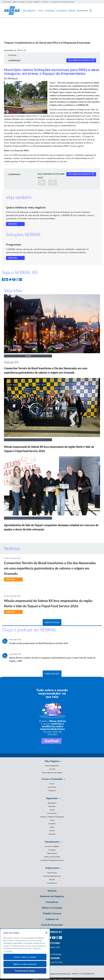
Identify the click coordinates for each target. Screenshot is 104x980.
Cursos (41, 11)
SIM (42, 183)
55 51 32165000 (52, 958)
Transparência (52, 883)
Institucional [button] (52, 868)
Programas (52, 791)
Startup (52, 810)
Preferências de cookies (25, 971)
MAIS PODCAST (52, 674)
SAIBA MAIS (13, 224)
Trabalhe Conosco (52, 913)
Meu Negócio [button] (52, 761)
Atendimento (83, 11)
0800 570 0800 (52, 943)
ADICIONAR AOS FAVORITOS (81, 60)
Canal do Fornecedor (52, 925)
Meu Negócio (30, 11)
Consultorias (62, 11)
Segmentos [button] (52, 798)
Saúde (52, 827)
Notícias (72, 11)
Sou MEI (52, 769)
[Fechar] (46, 933)
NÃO (53, 183)
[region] (25, 954)
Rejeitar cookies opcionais (25, 964)
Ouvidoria (52, 850)
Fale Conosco (52, 853)
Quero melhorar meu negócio (52, 773)
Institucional (7, 2)
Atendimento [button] (52, 842)
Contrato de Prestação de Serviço (52, 860)
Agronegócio (52, 803)
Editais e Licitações (19, 2)
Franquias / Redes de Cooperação (52, 817)
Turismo (52, 831)
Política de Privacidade (52, 857)
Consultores (45, 2)
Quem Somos (52, 873)
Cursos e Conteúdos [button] (52, 779)
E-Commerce (52, 813)
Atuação (52, 879)
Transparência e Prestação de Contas (63, 2)
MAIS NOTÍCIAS (52, 622)
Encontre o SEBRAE (33, 2)
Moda (52, 820)
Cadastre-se (52, 919)
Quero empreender (52, 766)
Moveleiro (52, 824)
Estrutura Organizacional (52, 876)
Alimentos (52, 806)
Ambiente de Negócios (52, 896)
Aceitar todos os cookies (25, 957)
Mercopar (52, 834)
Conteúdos (50, 11)
